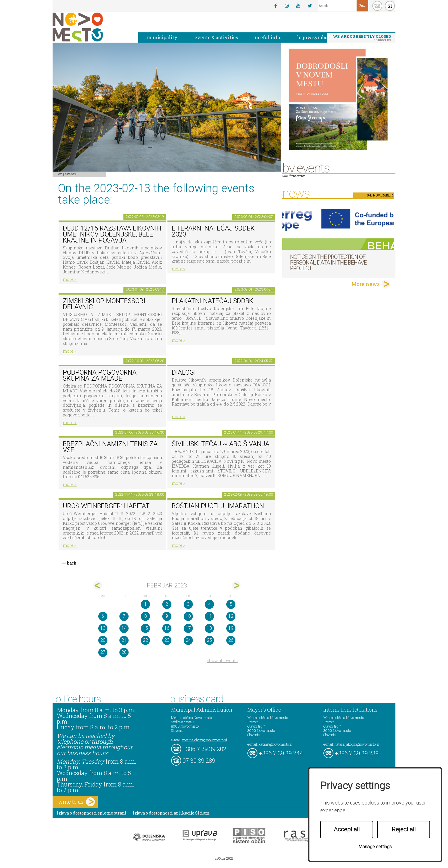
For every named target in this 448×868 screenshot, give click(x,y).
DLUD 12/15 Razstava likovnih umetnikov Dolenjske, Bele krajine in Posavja (112, 234)
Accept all (347, 829)
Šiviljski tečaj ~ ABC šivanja (221, 444)
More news (366, 284)
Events (70, 174)
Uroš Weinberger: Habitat (106, 506)
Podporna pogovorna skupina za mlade (100, 376)
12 (231, 616)
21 (124, 640)
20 (103, 640)
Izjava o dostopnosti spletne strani (92, 813)
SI (390, 6)
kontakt (377, 6)
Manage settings (375, 847)
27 (103, 652)
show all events (222, 661)
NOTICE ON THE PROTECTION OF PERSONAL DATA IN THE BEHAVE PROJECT (328, 263)
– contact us (362, 38)
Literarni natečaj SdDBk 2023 (213, 231)
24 (188, 640)
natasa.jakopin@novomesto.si (357, 744)
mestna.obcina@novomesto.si (205, 740)
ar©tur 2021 (224, 858)
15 (145, 628)
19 (231, 628)
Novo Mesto (91, 27)
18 (209, 628)
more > (70, 279)
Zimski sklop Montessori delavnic (104, 304)
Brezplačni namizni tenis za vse (110, 447)
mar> (236, 586)
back (72, 563)
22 (145, 640)
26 (231, 640)
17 (188, 628)
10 (188, 616)
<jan (98, 586)
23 (167, 640)
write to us (77, 802)
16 (167, 628)
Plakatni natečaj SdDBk (212, 301)
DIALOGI (184, 373)
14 (124, 628)
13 (103, 628)
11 (209, 616)
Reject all (404, 829)
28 (124, 652)
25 (209, 640)
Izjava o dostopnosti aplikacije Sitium (171, 813)
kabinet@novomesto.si (275, 744)
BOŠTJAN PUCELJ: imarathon (218, 506)
